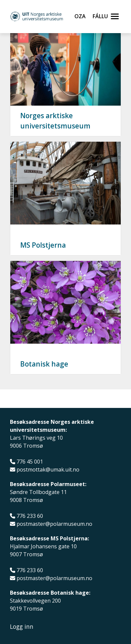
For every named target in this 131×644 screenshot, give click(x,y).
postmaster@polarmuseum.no (54, 524)
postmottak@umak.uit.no (48, 470)
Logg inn (22, 627)
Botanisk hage (44, 364)
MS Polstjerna (43, 245)
